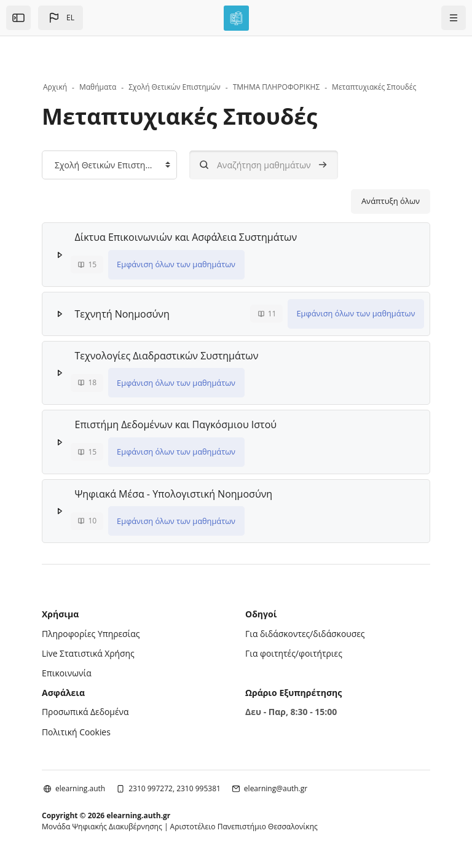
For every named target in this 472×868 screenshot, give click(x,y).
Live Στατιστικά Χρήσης (88, 651)
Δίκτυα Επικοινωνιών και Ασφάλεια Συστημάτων (186, 237)
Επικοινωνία (67, 671)
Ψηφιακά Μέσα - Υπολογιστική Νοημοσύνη (174, 493)
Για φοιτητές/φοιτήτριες (294, 651)
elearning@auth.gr (276, 785)
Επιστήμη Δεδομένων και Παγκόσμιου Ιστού (176, 424)
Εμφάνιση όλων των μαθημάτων (176, 264)
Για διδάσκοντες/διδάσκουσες (305, 632)
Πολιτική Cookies (77, 729)
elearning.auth (80, 785)
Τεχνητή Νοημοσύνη (122, 313)
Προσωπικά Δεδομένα (86, 709)
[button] (61, 18)
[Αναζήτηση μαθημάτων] (264, 165)
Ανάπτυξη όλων (391, 201)
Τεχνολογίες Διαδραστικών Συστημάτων (167, 355)
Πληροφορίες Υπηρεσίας (91, 632)
